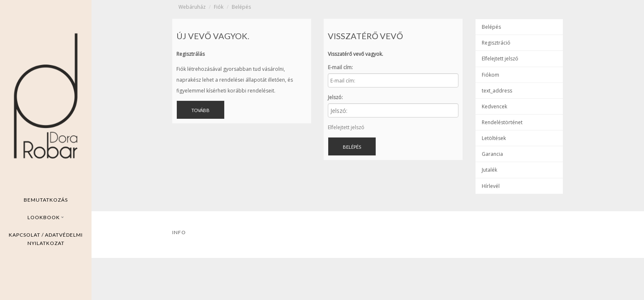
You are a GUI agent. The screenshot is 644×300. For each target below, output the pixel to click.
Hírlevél (491, 186)
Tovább (201, 110)
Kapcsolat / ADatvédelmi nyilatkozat (46, 239)
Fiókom (490, 75)
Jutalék (489, 170)
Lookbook (46, 217)
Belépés (241, 7)
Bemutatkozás (46, 200)
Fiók (219, 7)
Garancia (492, 154)
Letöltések (494, 138)
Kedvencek (494, 106)
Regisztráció (496, 43)
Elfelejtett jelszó (346, 127)
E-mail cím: (340, 67)
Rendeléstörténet (502, 122)
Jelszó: (335, 97)
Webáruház (192, 7)
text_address (497, 91)
